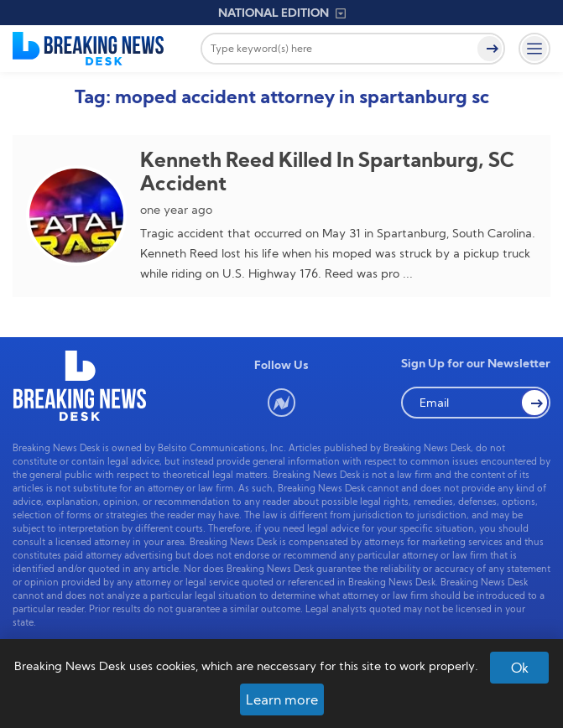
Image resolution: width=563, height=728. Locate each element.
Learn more (282, 699)
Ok (520, 668)
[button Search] (534, 403)
